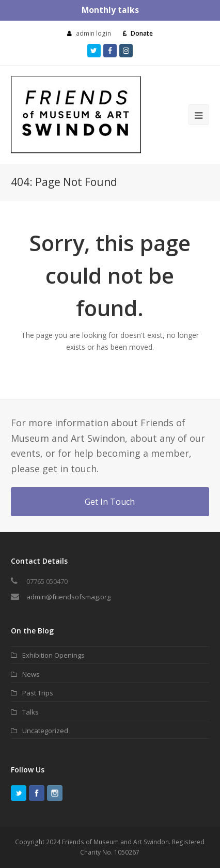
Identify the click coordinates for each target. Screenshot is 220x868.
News (31, 674)
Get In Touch (110, 502)
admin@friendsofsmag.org (68, 597)
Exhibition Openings (53, 655)
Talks (30, 712)
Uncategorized (45, 731)
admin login (93, 33)
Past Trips (38, 693)
